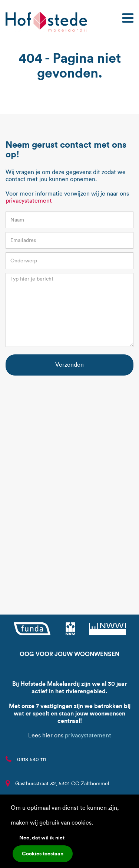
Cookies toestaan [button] (43, 854)
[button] (96, 823)
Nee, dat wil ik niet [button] (42, 838)
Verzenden (69, 365)
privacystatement (29, 201)
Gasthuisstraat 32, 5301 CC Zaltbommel (62, 784)
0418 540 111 (32, 759)
